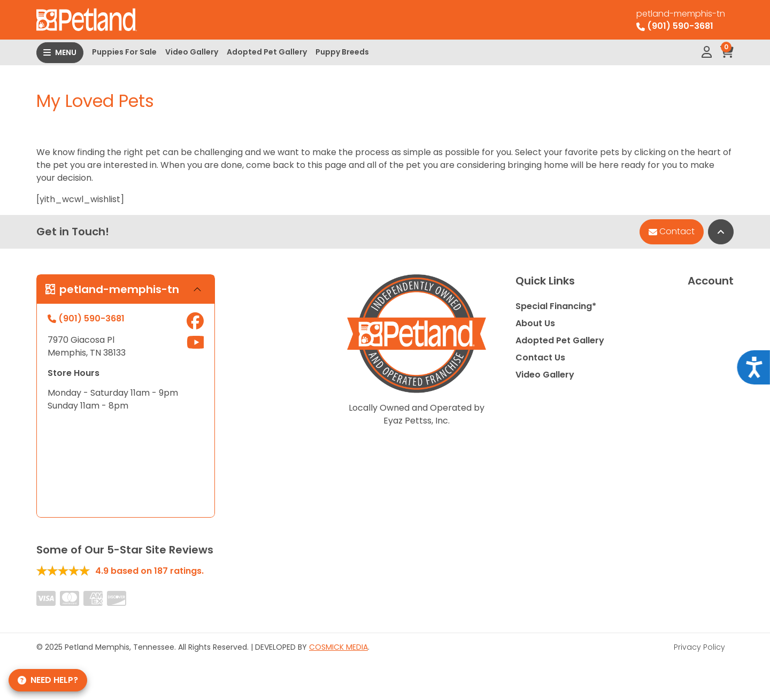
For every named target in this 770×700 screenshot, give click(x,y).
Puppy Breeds (342, 52)
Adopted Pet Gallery (267, 52)
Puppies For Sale (124, 52)
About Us (535, 323)
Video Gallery (192, 52)
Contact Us (540, 357)
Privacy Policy (699, 647)
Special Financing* (556, 306)
